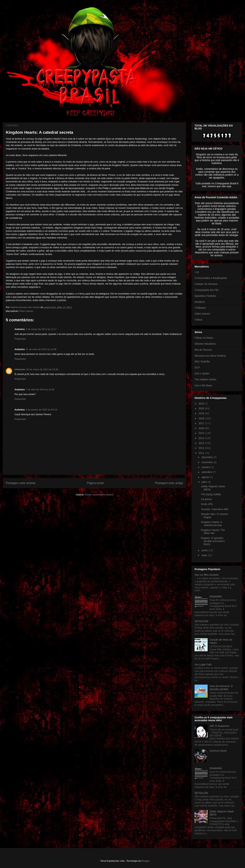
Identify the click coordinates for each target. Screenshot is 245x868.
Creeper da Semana (206, 284)
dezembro (207, 457)
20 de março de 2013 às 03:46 (42, 369)
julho (204, 482)
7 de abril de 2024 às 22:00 (40, 390)
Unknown (20, 369)
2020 (202, 408)
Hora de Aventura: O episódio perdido (221, 688)
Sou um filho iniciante (207, 575)
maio (205, 555)
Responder (20, 339)
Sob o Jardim (202, 373)
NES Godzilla (202, 362)
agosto (206, 477)
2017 (202, 423)
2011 (202, 453)
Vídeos (199, 320)
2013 (202, 443)
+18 (197, 272)
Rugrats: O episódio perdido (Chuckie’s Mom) (213, 541)
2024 (202, 404)
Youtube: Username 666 (215, 509)
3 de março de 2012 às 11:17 (41, 329)
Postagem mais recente (21, 483)
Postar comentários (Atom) (99, 495)
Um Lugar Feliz (203, 665)
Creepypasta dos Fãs (207, 290)
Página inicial (95, 483)
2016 (202, 428)
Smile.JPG (207, 504)
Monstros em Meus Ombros (210, 356)
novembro (207, 462)
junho (205, 550)
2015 (202, 433)
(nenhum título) (218, 751)
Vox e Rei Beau (203, 385)
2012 (202, 448)
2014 (202, 438)
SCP (197, 367)
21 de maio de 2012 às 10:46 (41, 349)
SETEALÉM (201, 621)
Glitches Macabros (205, 344)
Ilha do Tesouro (203, 350)
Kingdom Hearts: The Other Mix (213, 532)
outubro (206, 467)
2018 (202, 418)
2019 (202, 413)
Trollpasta (200, 308)
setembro (207, 472)
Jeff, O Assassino (219, 726)
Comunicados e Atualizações (211, 278)
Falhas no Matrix (204, 338)
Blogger (146, 861)
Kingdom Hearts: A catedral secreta (211, 524)
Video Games (26, 311)
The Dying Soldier (211, 494)
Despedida (216, 596)
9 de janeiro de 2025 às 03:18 (41, 410)
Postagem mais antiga (169, 483)
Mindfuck (200, 302)
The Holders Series (205, 379)
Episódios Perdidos (205, 296)
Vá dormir (206, 499)
